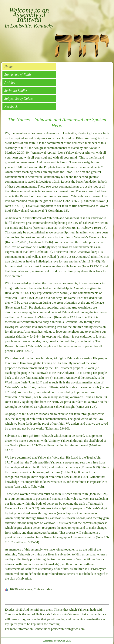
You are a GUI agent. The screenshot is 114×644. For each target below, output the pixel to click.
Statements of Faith (18, 75)
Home (8, 67)
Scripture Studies (16, 91)
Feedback (11, 107)
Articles (10, 83)
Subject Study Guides (19, 99)
